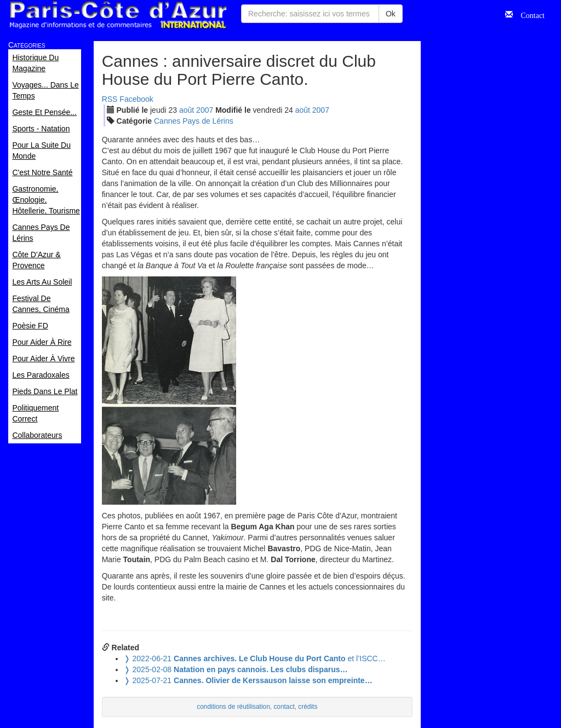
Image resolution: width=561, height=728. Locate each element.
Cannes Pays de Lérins (194, 121)
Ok (391, 14)
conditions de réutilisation (233, 707)
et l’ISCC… (255, 658)
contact (284, 707)
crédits (308, 707)
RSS (110, 99)
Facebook (136, 99)
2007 (205, 110)
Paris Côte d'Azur (118, 15)
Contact (529, 14)
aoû (187, 110)
